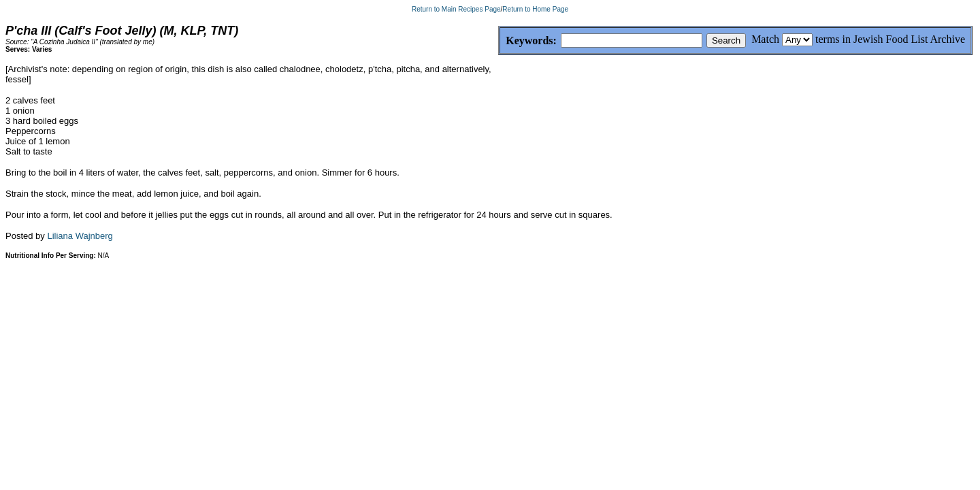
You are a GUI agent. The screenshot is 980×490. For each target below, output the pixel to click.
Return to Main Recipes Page (456, 9)
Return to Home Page (535, 9)
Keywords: (499, 41)
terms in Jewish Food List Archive (890, 39)
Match (765, 39)
